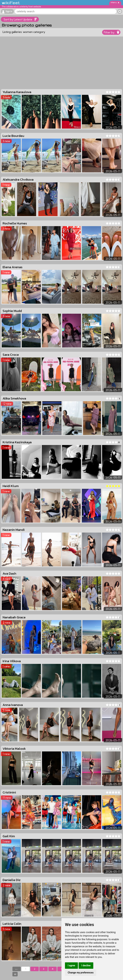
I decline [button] (86, 965)
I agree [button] (71, 965)
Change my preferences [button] (81, 973)
